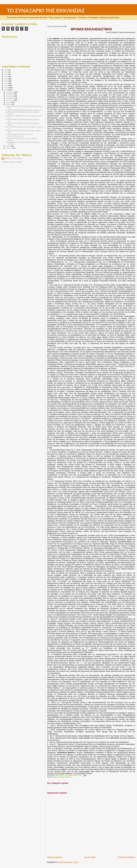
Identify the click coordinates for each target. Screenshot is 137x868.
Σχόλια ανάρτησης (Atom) (68, 862)
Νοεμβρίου (10, 94)
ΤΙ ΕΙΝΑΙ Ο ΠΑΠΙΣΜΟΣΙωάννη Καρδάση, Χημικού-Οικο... (24, 110)
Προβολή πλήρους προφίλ (12, 162)
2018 (6, 72)
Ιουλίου (9, 102)
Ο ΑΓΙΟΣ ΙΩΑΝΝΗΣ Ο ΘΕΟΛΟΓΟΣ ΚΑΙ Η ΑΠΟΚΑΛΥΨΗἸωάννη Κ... (19, 135)
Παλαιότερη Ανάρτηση (126, 857)
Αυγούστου (10, 100)
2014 (6, 79)
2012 (6, 83)
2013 (6, 81)
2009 (6, 90)
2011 (6, 85)
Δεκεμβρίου (10, 92)
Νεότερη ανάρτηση (55, 857)
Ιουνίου (9, 104)
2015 (6, 76)
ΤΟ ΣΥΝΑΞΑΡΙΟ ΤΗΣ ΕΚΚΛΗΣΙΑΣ (46, 11)
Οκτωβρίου (10, 96)
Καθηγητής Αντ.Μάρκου (14, 158)
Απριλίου (9, 148)
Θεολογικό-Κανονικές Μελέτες (62, 777)
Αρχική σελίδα (90, 857)
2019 (6, 70)
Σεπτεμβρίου (11, 98)
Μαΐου (9, 146)
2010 (6, 88)
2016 (6, 74)
